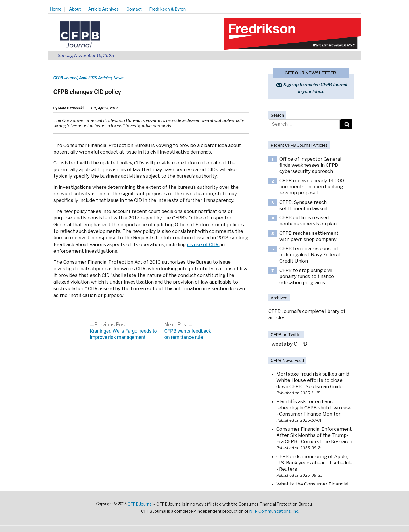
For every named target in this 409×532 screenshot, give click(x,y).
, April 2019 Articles (94, 78)
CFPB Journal (65, 78)
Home (56, 9)
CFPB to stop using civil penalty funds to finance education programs (307, 276)
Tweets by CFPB (288, 344)
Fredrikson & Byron (168, 9)
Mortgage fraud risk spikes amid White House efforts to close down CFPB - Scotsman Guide (313, 380)
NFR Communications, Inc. (274, 511)
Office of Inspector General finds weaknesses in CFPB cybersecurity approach (310, 165)
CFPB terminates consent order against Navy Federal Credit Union (310, 255)
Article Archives (104, 9)
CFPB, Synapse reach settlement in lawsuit (304, 205)
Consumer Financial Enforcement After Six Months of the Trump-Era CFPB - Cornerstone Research (314, 435)
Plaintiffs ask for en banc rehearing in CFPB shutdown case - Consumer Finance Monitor (314, 408)
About (75, 9)
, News (117, 78)
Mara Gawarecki (71, 108)
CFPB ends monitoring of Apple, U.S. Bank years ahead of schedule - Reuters (314, 463)
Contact (134, 9)
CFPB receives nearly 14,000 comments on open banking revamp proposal (312, 187)
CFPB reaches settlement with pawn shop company (309, 236)
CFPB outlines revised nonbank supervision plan (308, 221)
